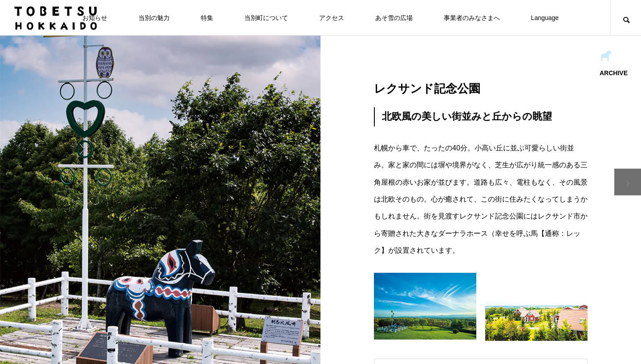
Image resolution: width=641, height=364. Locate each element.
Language (545, 18)
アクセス (332, 18)
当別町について (266, 18)
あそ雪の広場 (394, 18)
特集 (207, 18)
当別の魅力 (154, 18)
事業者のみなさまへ (472, 18)
